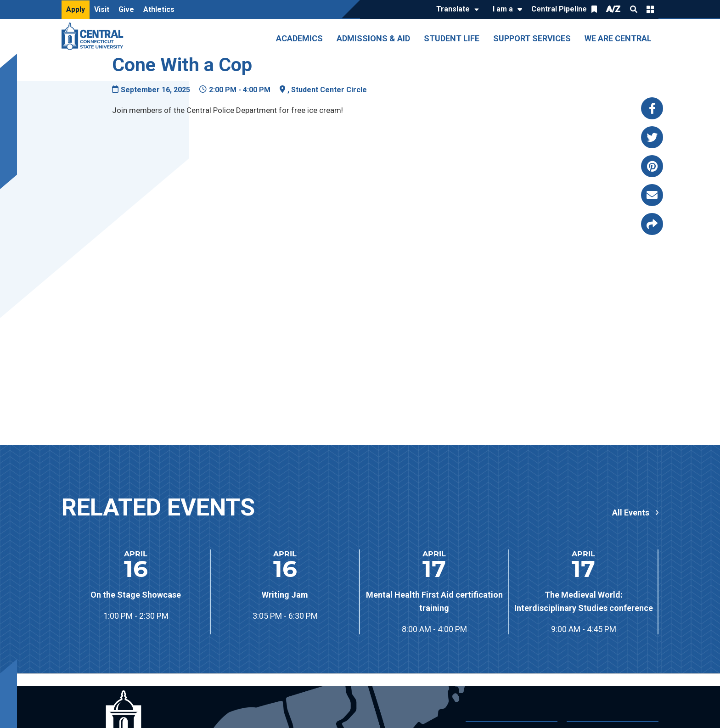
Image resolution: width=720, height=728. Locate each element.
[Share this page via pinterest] (652, 166)
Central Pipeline (559, 9)
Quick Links (650, 9)
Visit (102, 9)
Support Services (532, 38)
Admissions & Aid (373, 38)
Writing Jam (285, 595)
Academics (299, 38)
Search (634, 9)
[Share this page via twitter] (652, 137)
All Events (631, 513)
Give (126, 9)
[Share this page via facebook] (652, 108)
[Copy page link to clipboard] (652, 224)
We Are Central (618, 38)
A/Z (613, 9)
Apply (76, 9)
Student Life (452, 38)
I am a (503, 9)
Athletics (159, 9)
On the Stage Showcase (136, 595)
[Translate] (455, 10)
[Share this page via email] (652, 195)
